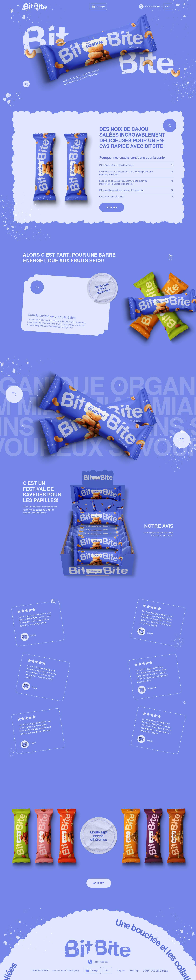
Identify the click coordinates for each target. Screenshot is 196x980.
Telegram (121, 970)
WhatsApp (134, 970)
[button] (112, 207)
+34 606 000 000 (152, 6)
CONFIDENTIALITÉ (40, 970)
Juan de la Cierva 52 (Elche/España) (65, 971)
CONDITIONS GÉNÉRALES (155, 971)
